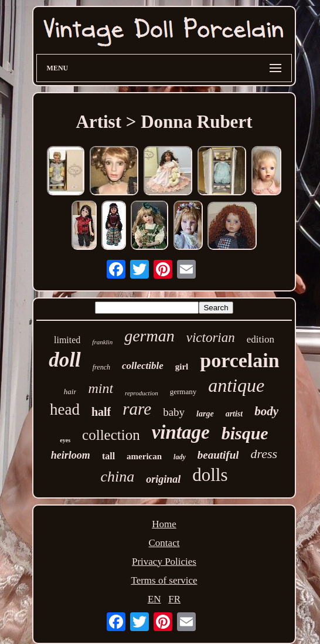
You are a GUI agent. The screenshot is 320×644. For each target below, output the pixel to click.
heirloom (71, 455)
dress (264, 454)
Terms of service (164, 580)
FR (174, 599)
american (144, 456)
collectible (143, 366)
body (266, 411)
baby (174, 412)
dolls (210, 475)
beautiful (218, 455)
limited (67, 340)
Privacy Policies (164, 562)
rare (137, 409)
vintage (181, 432)
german (149, 336)
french (101, 367)
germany (183, 392)
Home (164, 524)
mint (101, 388)
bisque (245, 433)
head (65, 409)
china (117, 477)
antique (236, 385)
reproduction (142, 393)
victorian (211, 338)
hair (70, 392)
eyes (65, 440)
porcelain (239, 360)
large (205, 414)
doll (64, 360)
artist (234, 414)
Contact (164, 543)
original (163, 479)
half (101, 412)
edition (261, 339)
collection (111, 435)
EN (154, 599)
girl (182, 367)
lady (180, 457)
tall (108, 456)
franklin (102, 342)
